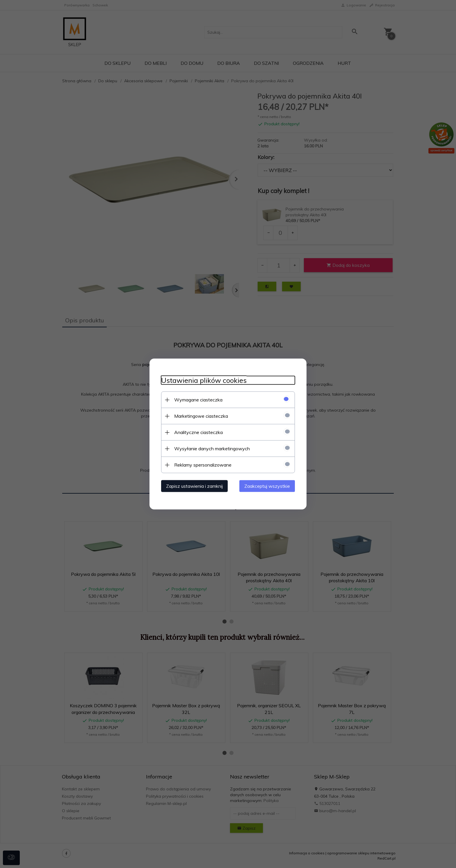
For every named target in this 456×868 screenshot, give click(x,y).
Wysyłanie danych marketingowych (212, 449)
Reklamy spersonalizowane (203, 465)
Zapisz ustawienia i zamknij (194, 486)
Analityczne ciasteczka (198, 432)
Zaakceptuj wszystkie (267, 486)
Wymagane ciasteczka (198, 400)
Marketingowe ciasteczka (201, 416)
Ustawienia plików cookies (204, 380)
